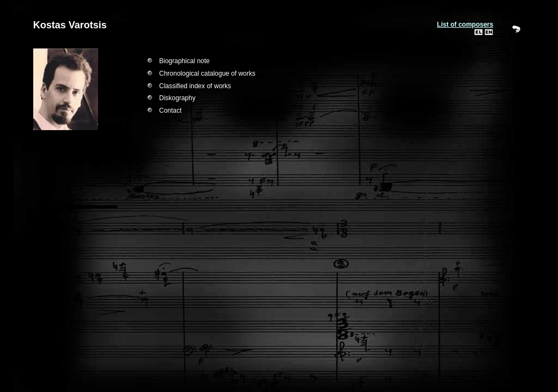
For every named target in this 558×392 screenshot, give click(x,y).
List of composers (465, 24)
